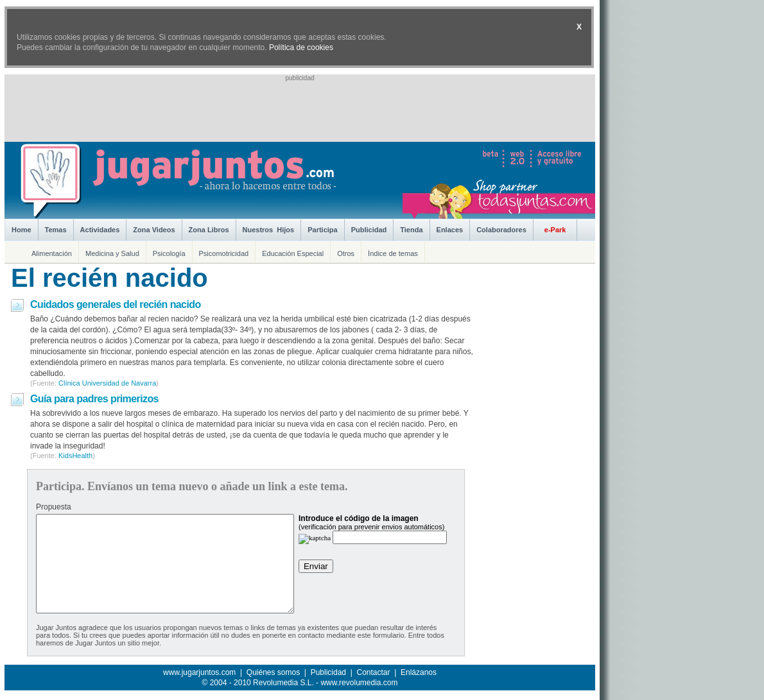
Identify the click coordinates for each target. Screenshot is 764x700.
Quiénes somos (273, 672)
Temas (56, 230)
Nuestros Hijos (269, 230)
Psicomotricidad (224, 253)
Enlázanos (419, 672)
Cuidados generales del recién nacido (116, 304)
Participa (322, 230)
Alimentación (52, 253)
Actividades (100, 230)
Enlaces (450, 230)
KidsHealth (75, 456)
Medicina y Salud (112, 253)
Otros (346, 253)
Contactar (373, 672)
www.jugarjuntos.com (199, 672)
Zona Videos (154, 230)
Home (22, 230)
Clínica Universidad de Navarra (107, 383)
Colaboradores (501, 230)
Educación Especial (293, 253)
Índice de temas (393, 253)
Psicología (169, 253)
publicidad (300, 78)
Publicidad (369, 230)
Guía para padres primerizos (94, 399)
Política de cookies (301, 47)
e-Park (555, 230)
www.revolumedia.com (359, 683)
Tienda (411, 230)
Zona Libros (209, 230)
